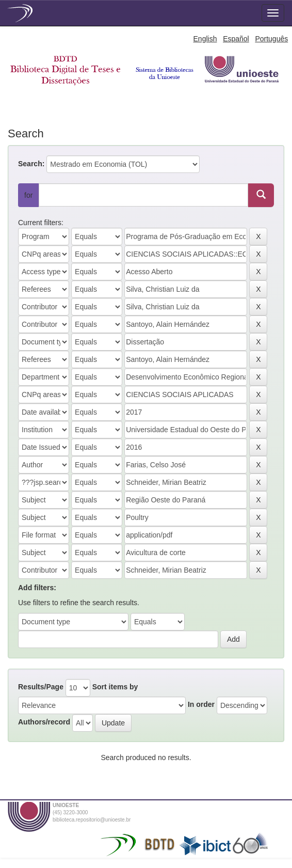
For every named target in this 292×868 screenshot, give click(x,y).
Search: (31, 164)
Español (236, 39)
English (205, 39)
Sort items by (115, 687)
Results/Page (41, 687)
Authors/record (44, 722)
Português (271, 39)
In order (201, 704)
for (28, 195)
